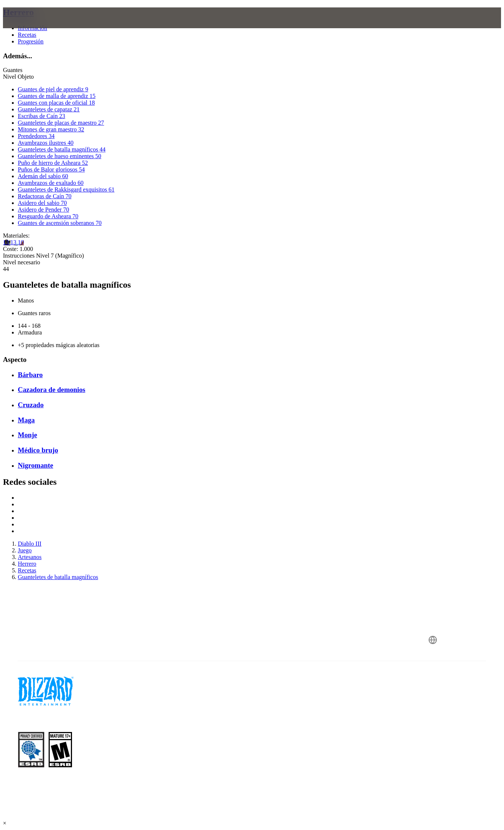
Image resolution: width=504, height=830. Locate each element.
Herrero (18, 12)
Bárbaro (30, 375)
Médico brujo (38, 450)
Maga (26, 420)
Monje (27, 435)
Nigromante (35, 465)
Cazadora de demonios (52, 390)
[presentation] (32, 27)
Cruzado (31, 405)
